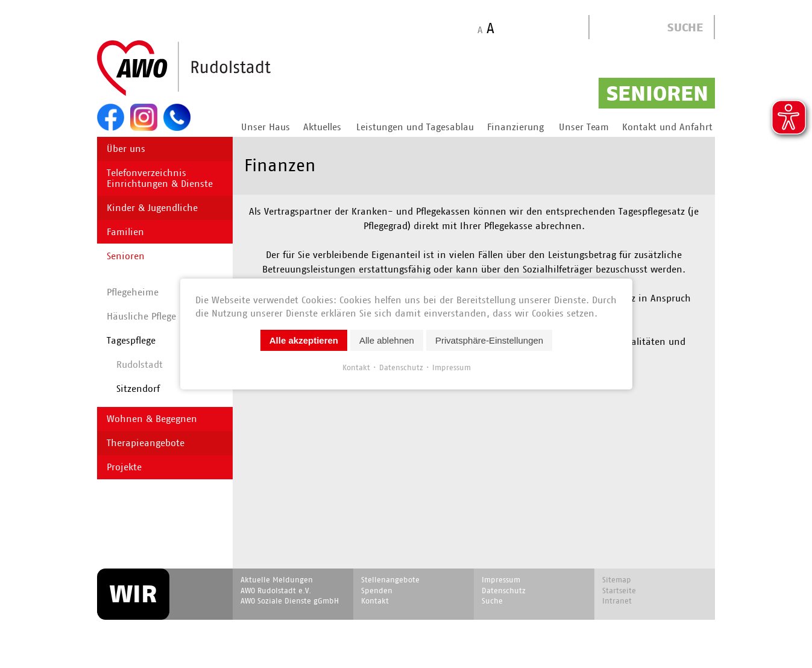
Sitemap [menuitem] (617, 580)
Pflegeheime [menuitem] (133, 292)
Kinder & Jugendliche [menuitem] (152, 208)
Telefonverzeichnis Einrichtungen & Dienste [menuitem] (160, 178)
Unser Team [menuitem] (584, 127)
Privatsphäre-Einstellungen (489, 340)
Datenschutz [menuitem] (504, 591)
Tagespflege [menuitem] (131, 340)
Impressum (451, 367)
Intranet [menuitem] (617, 601)
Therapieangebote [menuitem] (146, 443)
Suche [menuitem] (492, 601)
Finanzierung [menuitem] (515, 127)
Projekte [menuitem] (124, 467)
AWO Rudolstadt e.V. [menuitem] (276, 591)
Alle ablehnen (387, 340)
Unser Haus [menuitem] (266, 127)
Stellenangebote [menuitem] (390, 580)
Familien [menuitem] (125, 232)
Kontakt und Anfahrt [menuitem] (667, 127)
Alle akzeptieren (303, 340)
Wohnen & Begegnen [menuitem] (152, 419)
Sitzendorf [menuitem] (138, 389)
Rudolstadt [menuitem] (140, 364)
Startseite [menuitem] (619, 591)
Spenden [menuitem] (377, 591)
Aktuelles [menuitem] (322, 127)
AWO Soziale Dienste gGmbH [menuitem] (290, 601)
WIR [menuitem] (133, 594)
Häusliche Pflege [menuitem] (141, 316)
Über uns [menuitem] (126, 149)
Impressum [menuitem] (501, 580)
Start (213, 69)
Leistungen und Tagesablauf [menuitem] (417, 127)
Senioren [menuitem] (126, 256)
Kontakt (356, 367)
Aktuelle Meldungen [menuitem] (277, 580)
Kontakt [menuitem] (375, 601)
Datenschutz (401, 367)
